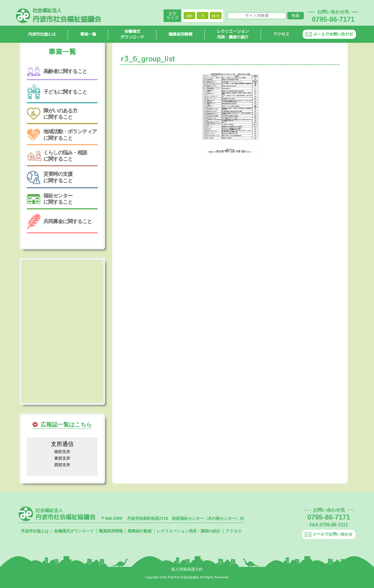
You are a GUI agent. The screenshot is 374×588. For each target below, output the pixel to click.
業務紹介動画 (140, 531)
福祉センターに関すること (50, 199)
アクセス (281, 34)
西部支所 (62, 465)
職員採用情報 (181, 34)
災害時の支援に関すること (50, 177)
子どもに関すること (57, 92)
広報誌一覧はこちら (66, 425)
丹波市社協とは (42, 34)
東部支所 (62, 458)
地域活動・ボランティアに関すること (62, 135)
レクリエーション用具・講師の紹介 (233, 35)
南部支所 (62, 452)
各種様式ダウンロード (132, 35)
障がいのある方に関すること (52, 114)
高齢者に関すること (57, 71)
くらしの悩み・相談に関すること (57, 156)
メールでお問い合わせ (329, 34)
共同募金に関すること (59, 222)
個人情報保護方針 (187, 569)
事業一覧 (88, 34)
